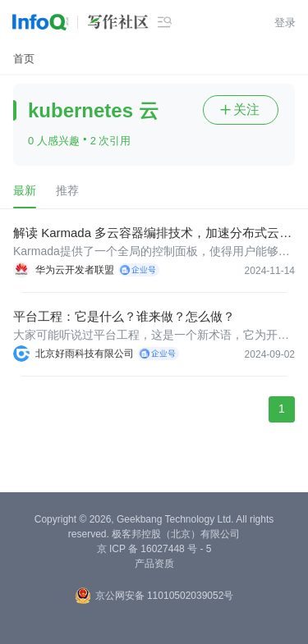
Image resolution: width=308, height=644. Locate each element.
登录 (285, 23)
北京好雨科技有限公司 (85, 354)
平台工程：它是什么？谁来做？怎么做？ (124, 316)
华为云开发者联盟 (75, 270)
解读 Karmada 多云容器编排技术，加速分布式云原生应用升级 (152, 233)
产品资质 (154, 564)
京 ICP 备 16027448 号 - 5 (154, 549)
